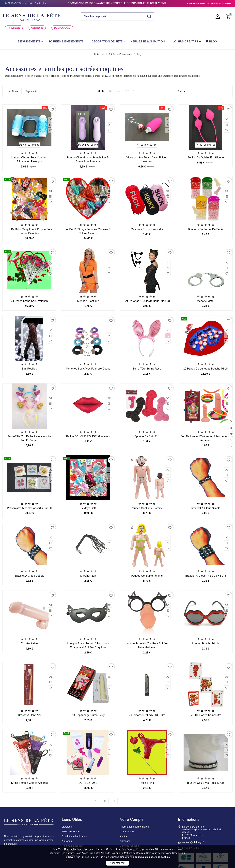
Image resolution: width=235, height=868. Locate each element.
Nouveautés (14, 28)
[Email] (36, 3)
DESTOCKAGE (62, 28)
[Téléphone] (13, 3)
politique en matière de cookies (152, 857)
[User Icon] (219, 16)
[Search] (149, 17)
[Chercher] (113, 16)
